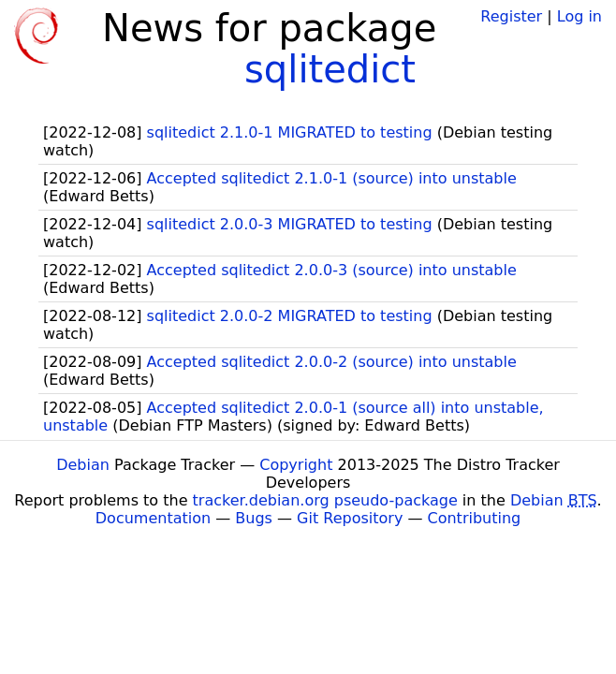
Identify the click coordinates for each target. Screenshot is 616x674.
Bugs (254, 518)
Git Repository (350, 518)
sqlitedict (330, 69)
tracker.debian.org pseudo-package (325, 500)
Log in (579, 16)
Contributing (475, 518)
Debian (83, 465)
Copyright (296, 465)
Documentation (153, 518)
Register (511, 16)
